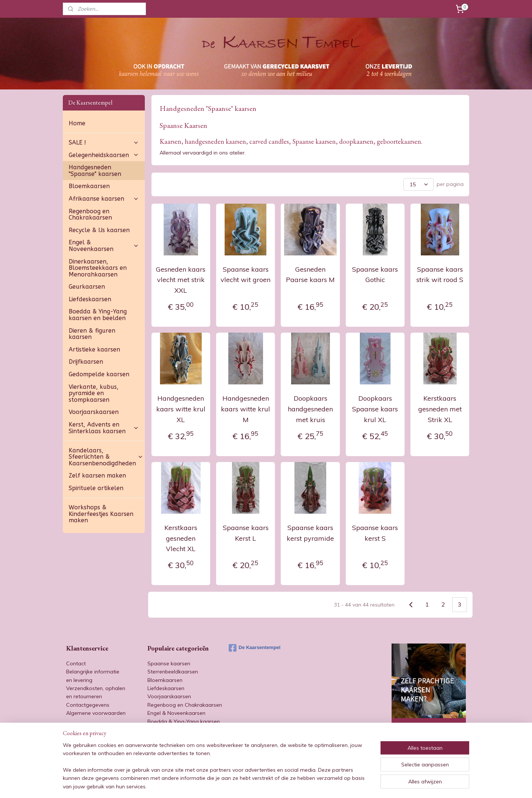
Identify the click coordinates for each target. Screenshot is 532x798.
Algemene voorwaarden (96, 713)
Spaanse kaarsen (169, 663)
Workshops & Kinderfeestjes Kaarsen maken (101, 514)
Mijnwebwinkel (346, 784)
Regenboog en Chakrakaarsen (90, 215)
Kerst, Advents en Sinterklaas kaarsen (104, 428)
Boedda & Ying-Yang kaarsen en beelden (98, 315)
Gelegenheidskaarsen (104, 155)
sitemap (247, 784)
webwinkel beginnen (287, 784)
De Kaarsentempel (255, 648)
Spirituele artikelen (96, 488)
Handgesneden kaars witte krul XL (181, 409)
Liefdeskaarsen (90, 299)
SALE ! (104, 142)
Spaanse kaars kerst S (375, 533)
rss (261, 784)
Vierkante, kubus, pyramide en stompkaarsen (94, 393)
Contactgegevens (88, 705)
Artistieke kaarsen (94, 349)
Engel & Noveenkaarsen (104, 246)
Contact (76, 663)
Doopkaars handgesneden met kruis (310, 409)
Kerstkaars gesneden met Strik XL (440, 409)
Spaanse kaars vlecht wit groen (245, 275)
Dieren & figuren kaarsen (92, 334)
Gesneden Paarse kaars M (310, 275)
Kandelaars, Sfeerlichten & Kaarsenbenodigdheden (106, 457)
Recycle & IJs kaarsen (99, 230)
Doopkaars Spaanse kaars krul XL (375, 409)
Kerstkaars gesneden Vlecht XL (181, 538)
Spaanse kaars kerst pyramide (310, 533)
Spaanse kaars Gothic (375, 275)
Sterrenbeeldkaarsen (173, 672)
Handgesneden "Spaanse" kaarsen (95, 171)
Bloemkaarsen (89, 186)
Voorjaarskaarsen (94, 412)
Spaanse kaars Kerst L (245, 533)
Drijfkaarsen (86, 362)
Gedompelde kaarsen (99, 374)
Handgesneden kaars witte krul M (245, 409)
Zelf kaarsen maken (97, 476)
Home (77, 123)
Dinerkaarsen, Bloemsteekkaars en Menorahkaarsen (98, 268)
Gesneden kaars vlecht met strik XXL (181, 280)
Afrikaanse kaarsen (104, 199)
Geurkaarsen (87, 287)
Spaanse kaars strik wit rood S (440, 275)
